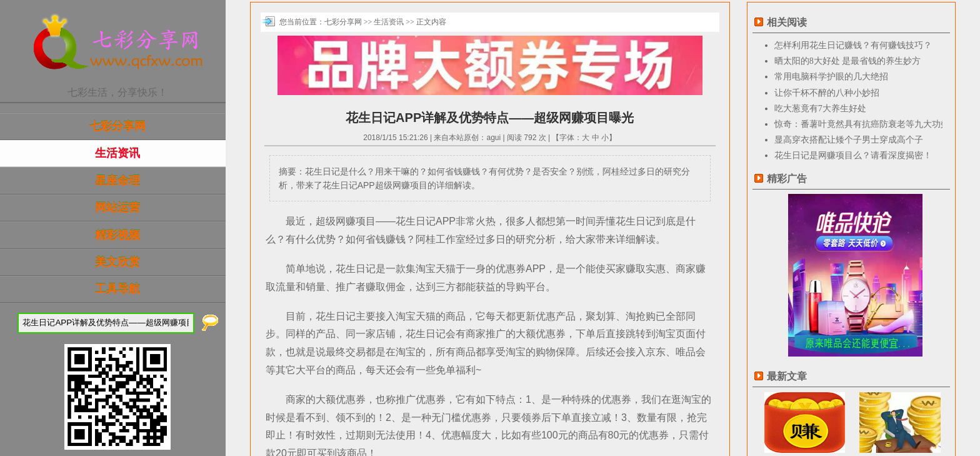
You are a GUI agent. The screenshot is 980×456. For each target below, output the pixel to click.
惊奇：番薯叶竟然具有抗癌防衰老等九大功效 (862, 124)
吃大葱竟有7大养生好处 (820, 109)
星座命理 (117, 181)
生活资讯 (117, 153)
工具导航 (117, 289)
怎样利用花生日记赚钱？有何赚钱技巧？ (853, 45)
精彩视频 (117, 235)
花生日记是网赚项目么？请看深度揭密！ (853, 155)
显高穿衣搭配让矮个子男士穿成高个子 (849, 140)
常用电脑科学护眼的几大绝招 (831, 77)
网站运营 (117, 208)
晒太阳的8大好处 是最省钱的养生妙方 (848, 61)
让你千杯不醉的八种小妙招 (827, 93)
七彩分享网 (117, 126)
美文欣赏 (117, 262)
